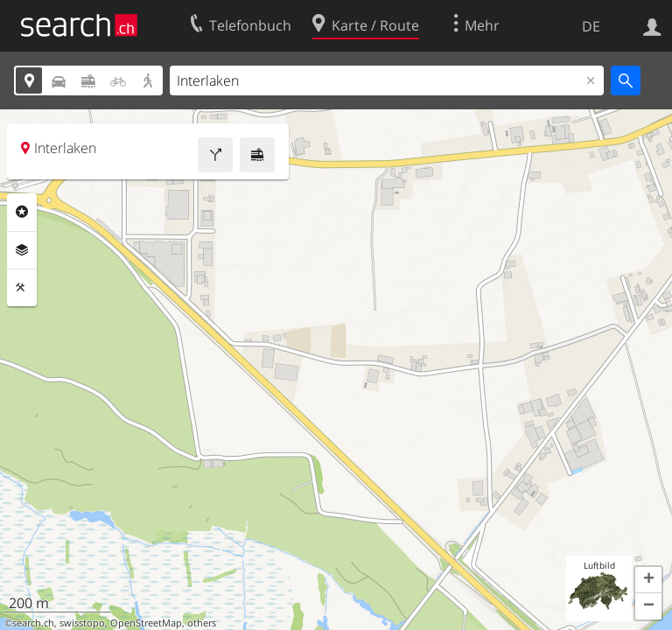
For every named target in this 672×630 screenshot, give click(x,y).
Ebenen (22, 250)
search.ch (33, 623)
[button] (648, 580)
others (202, 623)
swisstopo (82, 623)
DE (591, 26)
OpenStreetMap (146, 623)
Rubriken (22, 212)
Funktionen (22, 288)
